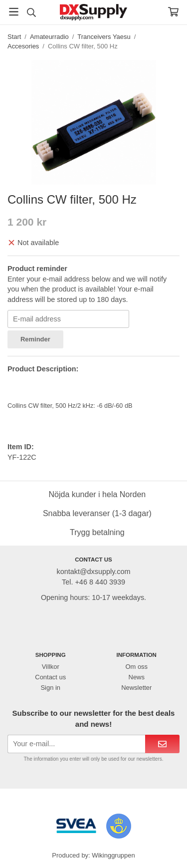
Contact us (50, 677)
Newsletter (136, 688)
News (137, 677)
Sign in (50, 688)
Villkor (51, 667)
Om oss (136, 667)
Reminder (35, 339)
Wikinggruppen (113, 855)
